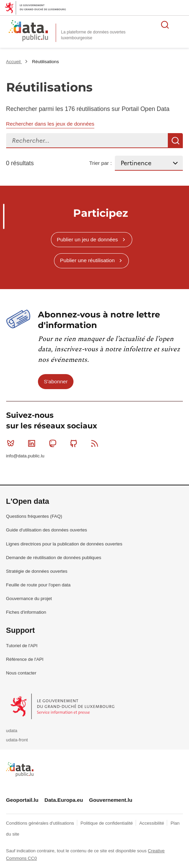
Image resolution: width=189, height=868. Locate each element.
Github (75, 443)
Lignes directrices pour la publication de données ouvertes (64, 544)
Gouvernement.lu (111, 800)
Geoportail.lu (22, 800)
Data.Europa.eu (64, 800)
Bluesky (12, 443)
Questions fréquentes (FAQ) (34, 516)
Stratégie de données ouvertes (37, 571)
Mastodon (54, 443)
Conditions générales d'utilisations (41, 823)
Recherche (175, 141)
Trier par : (100, 163)
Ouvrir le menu (180, 25)
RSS (96, 443)
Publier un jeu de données (87, 239)
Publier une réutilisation (87, 260)
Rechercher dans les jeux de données (50, 124)
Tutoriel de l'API (22, 646)
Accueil (14, 62)
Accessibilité (152, 823)
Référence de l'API (25, 659)
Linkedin (33, 443)
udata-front (17, 740)
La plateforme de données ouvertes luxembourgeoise (93, 35)
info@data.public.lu (25, 456)
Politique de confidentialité (107, 823)
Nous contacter (21, 673)
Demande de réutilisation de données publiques (54, 558)
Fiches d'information (26, 612)
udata (12, 731)
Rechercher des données (165, 25)
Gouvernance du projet (29, 599)
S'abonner (56, 381)
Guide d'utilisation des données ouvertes (47, 530)
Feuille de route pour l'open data (38, 585)
